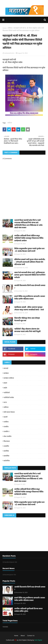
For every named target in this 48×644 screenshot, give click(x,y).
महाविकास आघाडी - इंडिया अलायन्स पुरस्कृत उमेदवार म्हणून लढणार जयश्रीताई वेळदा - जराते (29, 309)
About (23, 636)
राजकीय (6, 427)
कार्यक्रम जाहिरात (9, 378)
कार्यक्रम (6, 373)
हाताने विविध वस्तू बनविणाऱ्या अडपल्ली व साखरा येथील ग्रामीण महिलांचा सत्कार (30, 298)
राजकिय (6, 422)
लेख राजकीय (7, 436)
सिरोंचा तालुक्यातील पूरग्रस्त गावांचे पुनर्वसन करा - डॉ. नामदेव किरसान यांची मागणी (29, 250)
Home (5, 28)
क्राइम (5, 383)
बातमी (6, 417)
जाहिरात (10, 28)
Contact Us (31, 636)
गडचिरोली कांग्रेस (9, 398)
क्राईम (5, 388)
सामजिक (6, 451)
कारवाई (6, 368)
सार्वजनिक (7, 461)
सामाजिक (6, 456)
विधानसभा (7, 441)
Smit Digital (23, 640)
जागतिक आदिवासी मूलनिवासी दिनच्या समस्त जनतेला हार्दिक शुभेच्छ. (28, 610)
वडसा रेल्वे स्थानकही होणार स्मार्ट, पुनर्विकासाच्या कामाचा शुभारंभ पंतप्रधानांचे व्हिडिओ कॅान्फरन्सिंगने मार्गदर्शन (30, 275)
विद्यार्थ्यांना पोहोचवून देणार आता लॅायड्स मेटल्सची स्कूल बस (27, 319)
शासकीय (6, 446)
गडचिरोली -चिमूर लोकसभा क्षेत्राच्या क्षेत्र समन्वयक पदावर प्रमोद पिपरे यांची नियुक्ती (27, 330)
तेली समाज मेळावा (9, 412)
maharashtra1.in (9, 53)
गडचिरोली (7, 393)
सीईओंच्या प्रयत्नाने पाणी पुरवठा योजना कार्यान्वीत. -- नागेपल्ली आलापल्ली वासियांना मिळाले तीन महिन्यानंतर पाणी (30, 262)
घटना (5, 402)
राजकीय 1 (7, 432)
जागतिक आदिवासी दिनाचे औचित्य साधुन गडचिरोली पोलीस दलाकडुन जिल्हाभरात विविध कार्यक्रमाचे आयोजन (29, 238)
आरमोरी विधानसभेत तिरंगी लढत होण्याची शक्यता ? (30, 287)
